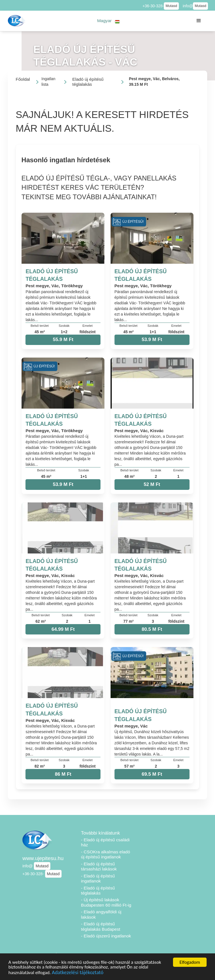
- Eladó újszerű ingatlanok (106, 936)
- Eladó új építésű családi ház (105, 842)
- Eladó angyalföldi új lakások (101, 914)
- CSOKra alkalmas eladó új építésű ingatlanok (105, 854)
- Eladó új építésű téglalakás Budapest (101, 926)
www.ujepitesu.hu (43, 858)
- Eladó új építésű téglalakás (98, 891)
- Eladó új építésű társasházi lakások (99, 867)
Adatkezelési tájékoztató (78, 973)
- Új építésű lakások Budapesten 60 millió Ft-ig (106, 902)
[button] (108, 21)
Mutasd (171, 6)
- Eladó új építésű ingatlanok (98, 879)
